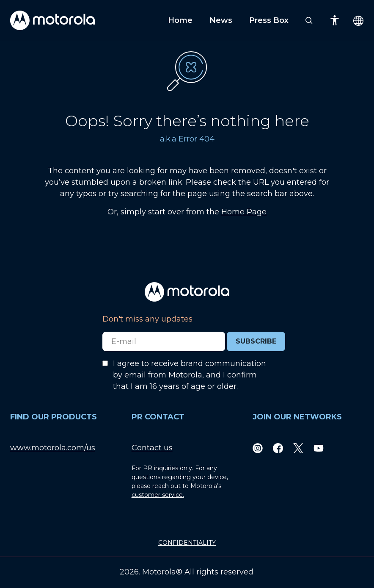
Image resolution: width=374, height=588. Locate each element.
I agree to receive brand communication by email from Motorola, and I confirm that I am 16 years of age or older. (190, 375)
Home (180, 20)
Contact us (152, 448)
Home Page (244, 212)
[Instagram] (258, 448)
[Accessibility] (335, 20)
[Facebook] (278, 448)
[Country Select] (359, 21)
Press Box (269, 20)
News (221, 20)
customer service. (158, 495)
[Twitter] (298, 448)
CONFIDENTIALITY (187, 543)
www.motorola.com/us (53, 448)
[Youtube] (319, 448)
